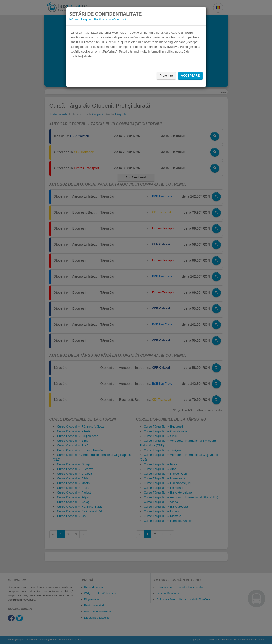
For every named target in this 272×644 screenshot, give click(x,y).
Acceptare (190, 75)
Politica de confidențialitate (112, 19)
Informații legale (80, 19)
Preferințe (166, 75)
